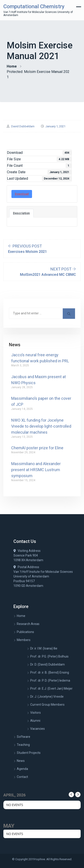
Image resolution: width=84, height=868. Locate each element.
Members (24, 640)
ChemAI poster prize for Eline (37, 448)
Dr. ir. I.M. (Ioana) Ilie (44, 648)
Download (22, 194)
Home (12, 66)
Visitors (36, 713)
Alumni (35, 721)
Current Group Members (47, 705)
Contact (22, 777)
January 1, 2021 (55, 126)
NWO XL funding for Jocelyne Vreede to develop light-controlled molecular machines (41, 426)
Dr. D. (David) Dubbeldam (47, 664)
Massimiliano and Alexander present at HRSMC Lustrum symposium (36, 470)
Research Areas (28, 624)
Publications (25, 632)
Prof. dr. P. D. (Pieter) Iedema (50, 680)
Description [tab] (21, 213)
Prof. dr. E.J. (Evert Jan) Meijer (51, 689)
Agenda (22, 769)
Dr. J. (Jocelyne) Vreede (47, 697)
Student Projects (29, 753)
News (21, 761)
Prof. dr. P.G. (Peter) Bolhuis (49, 656)
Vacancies (38, 729)
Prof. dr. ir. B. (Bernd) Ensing (50, 672)
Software (24, 737)
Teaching (23, 745)
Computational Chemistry (34, 6)
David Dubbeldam (23, 126)
